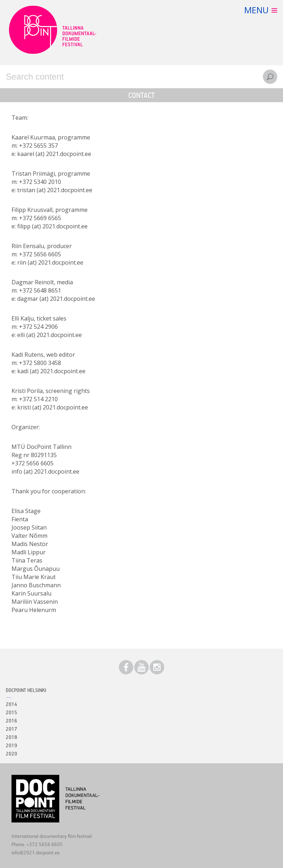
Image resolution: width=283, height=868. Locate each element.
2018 (11, 737)
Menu (256, 10)
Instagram (157, 667)
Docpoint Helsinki (26, 690)
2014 (11, 704)
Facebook (126, 667)
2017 (11, 729)
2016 (11, 720)
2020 (11, 753)
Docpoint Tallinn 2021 (52, 30)
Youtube (141, 667)
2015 (11, 712)
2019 (11, 745)
